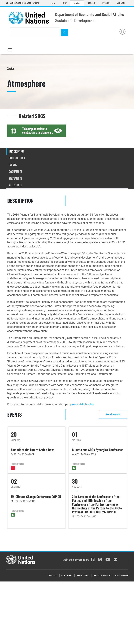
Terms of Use (121, 576)
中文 (65, 3)
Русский (106, 3)
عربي (53, 3)
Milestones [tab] (15, 185)
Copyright (67, 576)
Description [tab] (17, 151)
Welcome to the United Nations (23, 3)
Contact (53, 576)
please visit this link (82, 404)
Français (91, 3)
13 (74, 468)
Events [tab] (13, 165)
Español (121, 3)
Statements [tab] (15, 178)
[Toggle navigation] (10, 50)
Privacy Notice (102, 576)
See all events (113, 414)
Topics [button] (11, 68)
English (77, 3)
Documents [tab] (15, 172)
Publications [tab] (17, 158)
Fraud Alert (83, 576)
